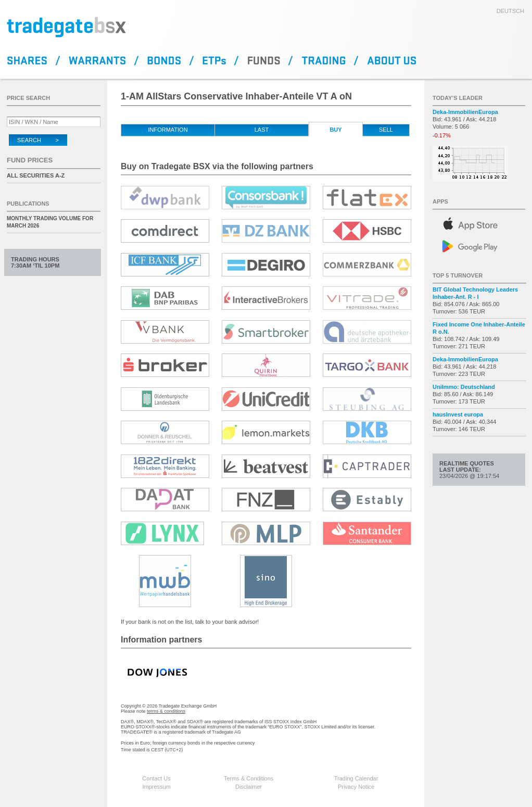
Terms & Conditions (249, 778)
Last (262, 130)
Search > (38, 140)
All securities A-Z (36, 175)
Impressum (156, 787)
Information (168, 130)
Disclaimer (249, 787)
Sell (386, 130)
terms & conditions (166, 711)
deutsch (510, 11)
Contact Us (156, 778)
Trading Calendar (356, 778)
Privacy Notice (356, 787)
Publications (28, 204)
